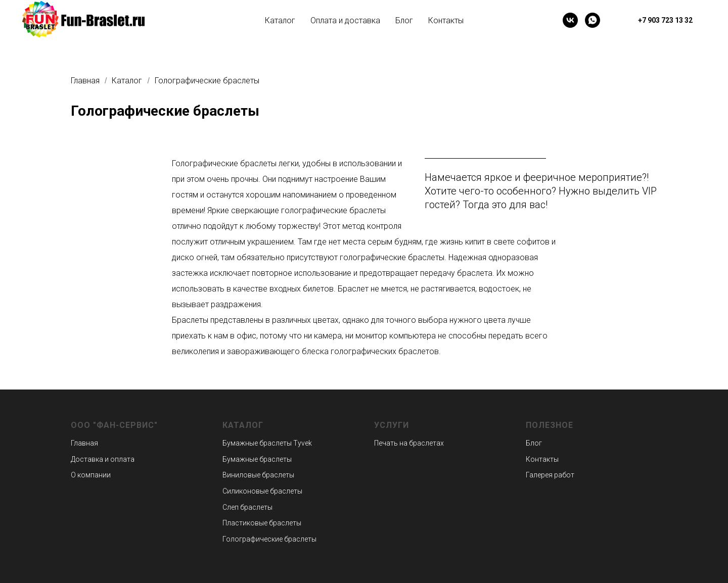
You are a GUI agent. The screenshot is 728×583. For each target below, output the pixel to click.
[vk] (570, 20)
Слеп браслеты (247, 507)
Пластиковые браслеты (262, 523)
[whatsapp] (593, 20)
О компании (91, 475)
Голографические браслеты (207, 81)
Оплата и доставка (345, 20)
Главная (85, 81)
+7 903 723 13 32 (665, 20)
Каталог (280, 20)
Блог (404, 20)
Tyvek (302, 443)
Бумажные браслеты (257, 443)
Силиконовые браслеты (262, 491)
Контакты (446, 20)
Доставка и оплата (103, 459)
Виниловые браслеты (258, 475)
